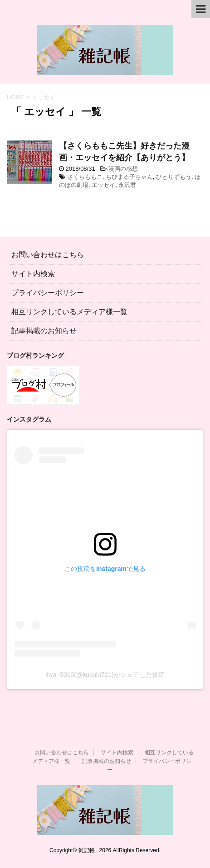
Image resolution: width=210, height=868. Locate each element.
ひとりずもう (174, 177)
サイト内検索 (33, 274)
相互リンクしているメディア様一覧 (69, 312)
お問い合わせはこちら (48, 255)
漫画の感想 (123, 169)
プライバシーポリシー (48, 293)
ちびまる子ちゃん (129, 177)
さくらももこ (85, 177)
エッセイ (103, 185)
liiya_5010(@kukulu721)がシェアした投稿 (105, 675)
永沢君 (127, 185)
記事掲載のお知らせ (44, 331)
